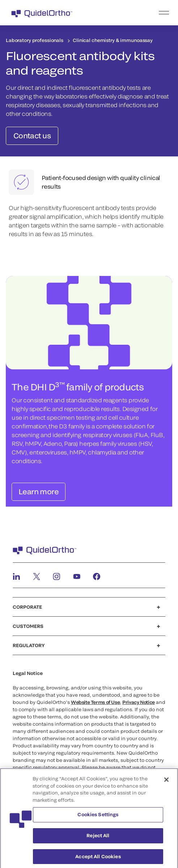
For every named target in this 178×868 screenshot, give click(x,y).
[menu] (133, 13)
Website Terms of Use (95, 702)
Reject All (98, 838)
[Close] (166, 783)
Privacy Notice (139, 702)
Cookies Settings (98, 817)
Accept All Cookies (98, 859)
